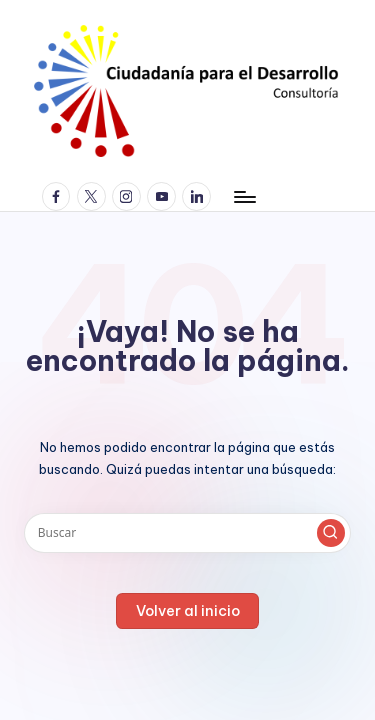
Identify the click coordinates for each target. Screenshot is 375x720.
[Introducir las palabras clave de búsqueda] (187, 533)
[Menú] (244, 196)
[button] (331, 533)
